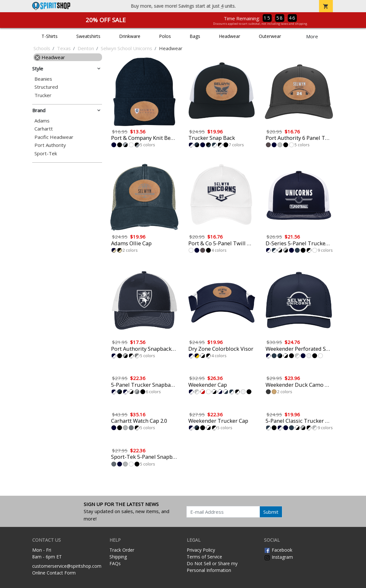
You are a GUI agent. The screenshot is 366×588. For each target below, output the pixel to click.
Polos (165, 36)
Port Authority (50, 145)
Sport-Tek (46, 154)
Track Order (122, 550)
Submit (271, 512)
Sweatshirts (88, 36)
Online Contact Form (54, 573)
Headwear (230, 36)
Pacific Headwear (54, 137)
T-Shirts (50, 36)
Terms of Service (204, 557)
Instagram (278, 557)
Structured (46, 87)
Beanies (43, 79)
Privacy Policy (201, 550)
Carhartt (44, 129)
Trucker (43, 95)
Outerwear (270, 36)
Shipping (118, 557)
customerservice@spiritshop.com (67, 566)
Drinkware (130, 36)
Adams (42, 121)
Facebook (278, 550)
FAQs (115, 563)
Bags (195, 36)
